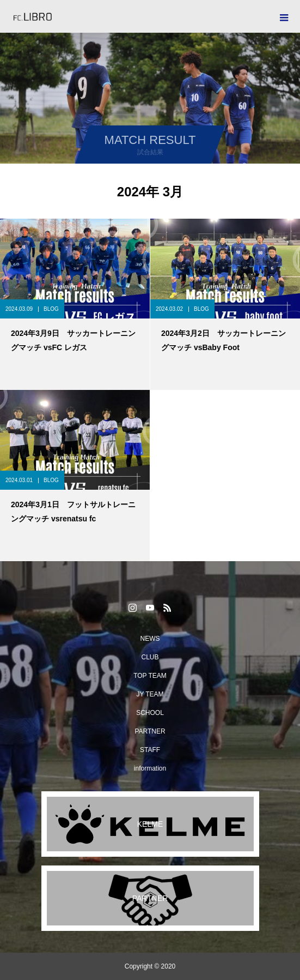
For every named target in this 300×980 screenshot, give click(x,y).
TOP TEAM (150, 676)
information (150, 768)
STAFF (150, 750)
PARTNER (150, 731)
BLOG (51, 309)
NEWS (150, 639)
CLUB (150, 657)
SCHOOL (150, 713)
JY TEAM (150, 694)
